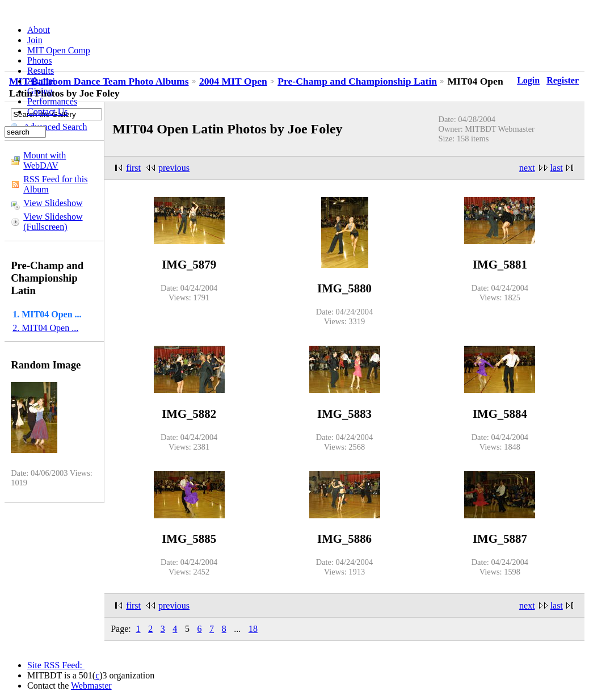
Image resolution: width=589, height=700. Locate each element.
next (527, 168)
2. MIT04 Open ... (45, 328)
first (133, 168)
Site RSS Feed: (56, 665)
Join (35, 40)
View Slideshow (53, 203)
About (39, 30)
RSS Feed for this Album (55, 184)
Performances (52, 101)
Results (41, 71)
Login (528, 80)
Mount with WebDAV (45, 160)
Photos (40, 60)
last (557, 168)
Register (563, 80)
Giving (40, 91)
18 (253, 629)
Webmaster (91, 686)
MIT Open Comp (59, 50)
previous (174, 168)
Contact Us (48, 112)
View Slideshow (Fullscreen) (53, 222)
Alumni (41, 81)
